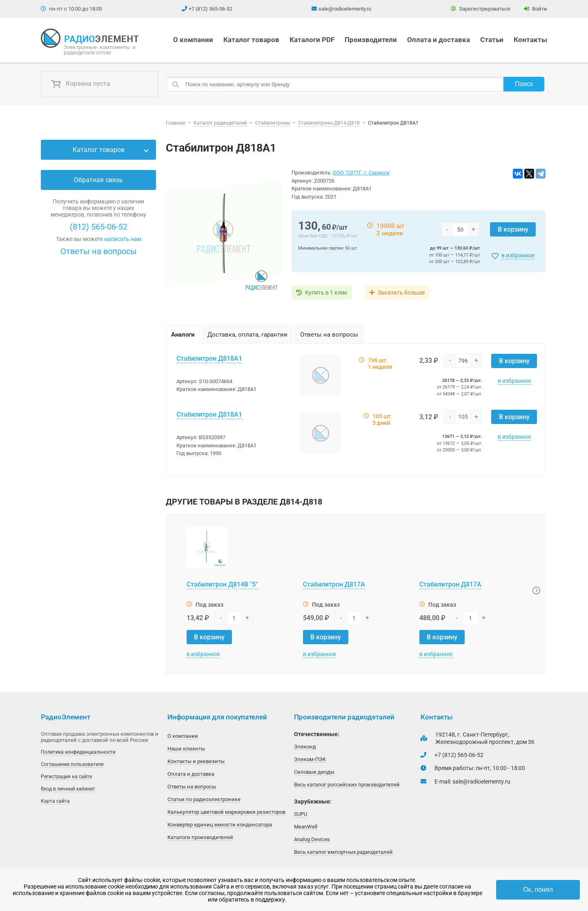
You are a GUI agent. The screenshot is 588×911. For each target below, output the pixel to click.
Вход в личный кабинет (68, 789)
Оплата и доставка (439, 40)
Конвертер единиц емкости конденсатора (220, 825)
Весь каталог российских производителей (347, 785)
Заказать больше (401, 293)
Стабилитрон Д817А (334, 584)
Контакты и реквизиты (196, 761)
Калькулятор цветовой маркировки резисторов (226, 812)
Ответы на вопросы (99, 251)
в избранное (518, 255)
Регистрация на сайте (66, 777)
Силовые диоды (314, 772)
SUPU (301, 814)
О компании (193, 40)
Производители (371, 40)
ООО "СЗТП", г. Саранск (361, 173)
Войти (536, 9)
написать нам (123, 239)
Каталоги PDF (312, 40)
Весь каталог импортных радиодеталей (343, 852)
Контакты (530, 40)
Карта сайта (55, 801)
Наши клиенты (186, 749)
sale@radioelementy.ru (345, 9)
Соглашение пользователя (72, 764)
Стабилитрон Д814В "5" (222, 584)
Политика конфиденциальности (78, 752)
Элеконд (305, 747)
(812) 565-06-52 (99, 227)
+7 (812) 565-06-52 (210, 9)
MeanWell (306, 827)
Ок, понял (538, 890)
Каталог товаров (251, 40)
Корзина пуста (80, 84)
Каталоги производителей (200, 837)
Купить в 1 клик (326, 293)
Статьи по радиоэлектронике (204, 799)
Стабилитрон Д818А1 (209, 358)
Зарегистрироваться (480, 9)
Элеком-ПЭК (310, 759)
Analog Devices (312, 839)
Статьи (492, 40)
